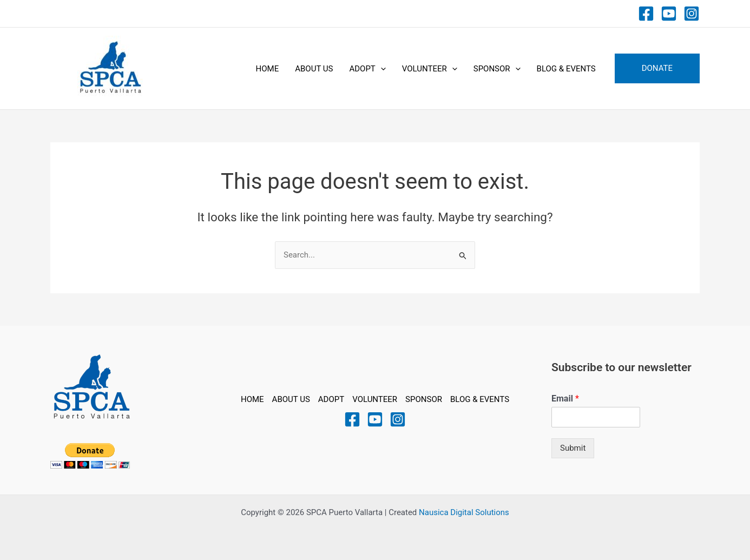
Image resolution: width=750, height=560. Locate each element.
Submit (573, 448)
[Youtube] (669, 14)
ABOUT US (314, 69)
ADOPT (367, 69)
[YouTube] (375, 419)
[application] (381, 69)
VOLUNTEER (430, 69)
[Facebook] (646, 14)
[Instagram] (692, 14)
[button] (657, 68)
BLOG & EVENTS (566, 69)
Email (565, 398)
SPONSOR (497, 69)
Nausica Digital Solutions (464, 512)
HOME (268, 69)
